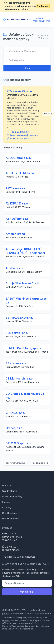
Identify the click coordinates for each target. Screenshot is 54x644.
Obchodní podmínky (12, 496)
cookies (6, 620)
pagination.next (41, 463)
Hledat (27, 68)
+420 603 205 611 (20, 132)
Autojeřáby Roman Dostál (23, 283)
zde (31, 629)
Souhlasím (43, 6)
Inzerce (6, 502)
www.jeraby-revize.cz (22, 139)
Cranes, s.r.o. (14, 428)
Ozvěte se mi (27, 592)
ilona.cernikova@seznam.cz (25, 135)
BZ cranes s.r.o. (16, 363)
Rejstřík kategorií (10, 513)
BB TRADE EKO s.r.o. (19, 318)
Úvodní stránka (10, 491)
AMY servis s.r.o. (17, 188)
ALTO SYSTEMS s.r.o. (20, 173)
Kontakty (7, 508)
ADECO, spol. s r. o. (18, 158)
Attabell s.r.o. (15, 268)
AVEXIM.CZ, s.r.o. (17, 204)
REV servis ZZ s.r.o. (20, 91)
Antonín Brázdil (16, 234)
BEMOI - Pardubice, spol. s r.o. (26, 348)
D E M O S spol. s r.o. (19, 443)
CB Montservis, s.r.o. (20, 379)
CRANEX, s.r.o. (15, 413)
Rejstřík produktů (11, 519)
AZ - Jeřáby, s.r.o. (17, 219)
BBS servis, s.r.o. (17, 333)
